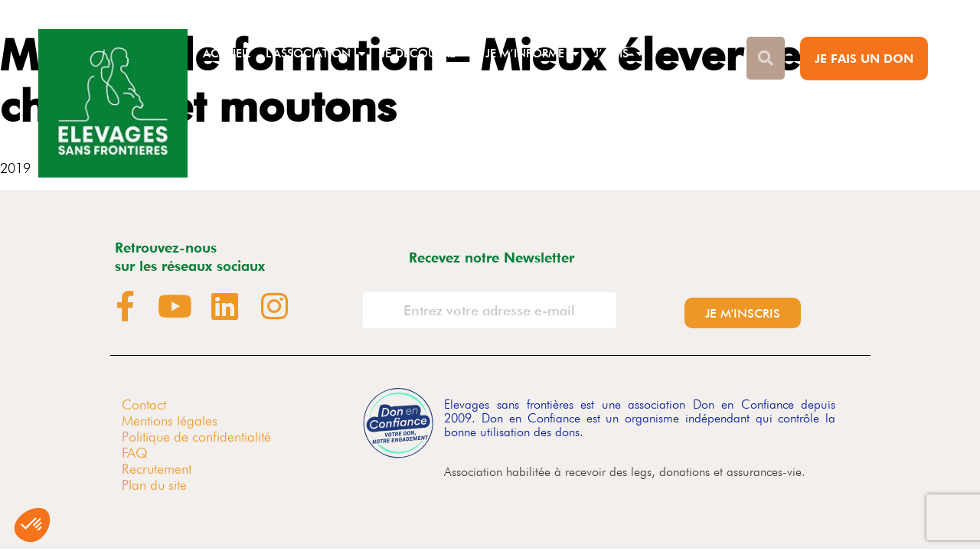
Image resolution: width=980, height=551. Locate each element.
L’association (315, 54)
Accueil (227, 54)
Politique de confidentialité (196, 437)
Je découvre (425, 54)
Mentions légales (170, 421)
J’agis (619, 54)
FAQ (135, 453)
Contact (144, 404)
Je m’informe (532, 54)
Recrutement (157, 469)
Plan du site (154, 485)
